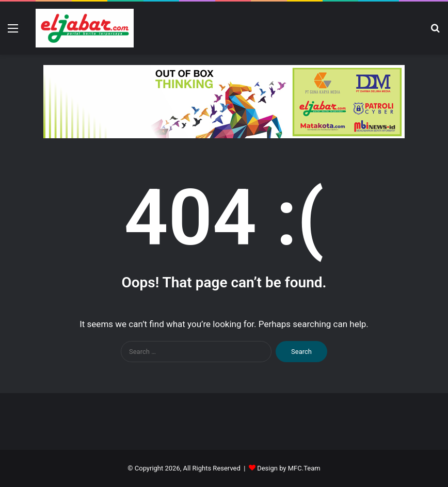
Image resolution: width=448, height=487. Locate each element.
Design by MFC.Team (289, 468)
